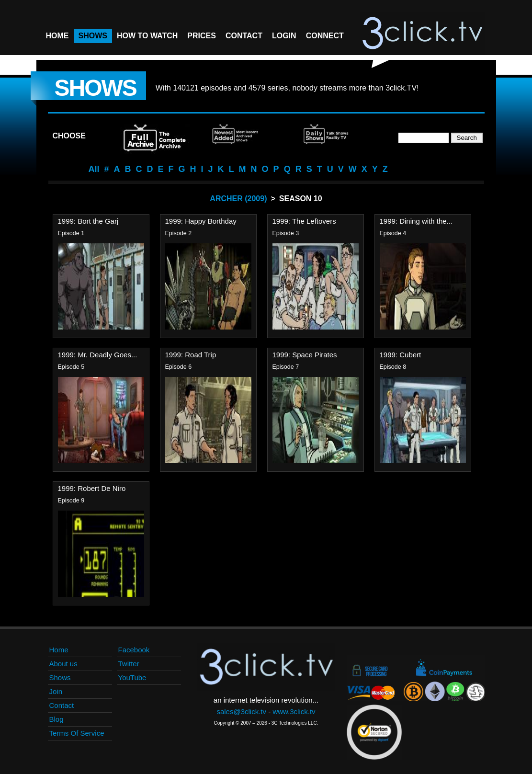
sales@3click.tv (241, 711)
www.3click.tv (294, 711)
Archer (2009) (238, 199)
